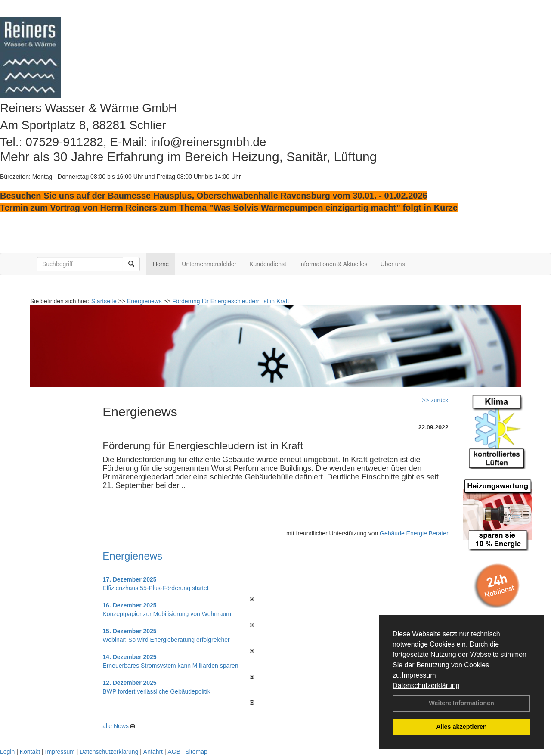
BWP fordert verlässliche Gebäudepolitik (156, 691)
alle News (119, 726)
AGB (174, 752)
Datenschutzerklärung (426, 686)
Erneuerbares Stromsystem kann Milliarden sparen (170, 666)
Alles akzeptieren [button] (461, 727)
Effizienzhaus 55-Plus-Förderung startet (155, 588)
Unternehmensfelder (209, 264)
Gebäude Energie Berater (414, 533)
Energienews (132, 556)
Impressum (419, 675)
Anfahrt (153, 752)
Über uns (393, 264)
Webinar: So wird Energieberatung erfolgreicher (166, 640)
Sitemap (196, 752)
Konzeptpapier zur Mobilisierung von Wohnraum (167, 614)
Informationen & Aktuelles (333, 264)
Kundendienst (268, 264)
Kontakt (30, 752)
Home (161, 264)
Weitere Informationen (461, 703)
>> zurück (435, 400)
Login (7, 752)
